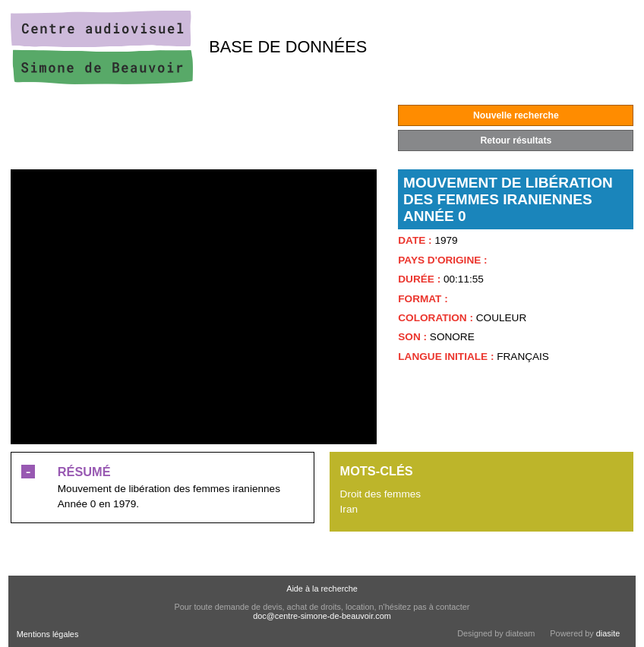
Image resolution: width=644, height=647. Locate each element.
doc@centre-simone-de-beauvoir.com (322, 616)
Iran (349, 509)
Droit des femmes (381, 494)
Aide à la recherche (322, 589)
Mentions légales (48, 634)
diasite (608, 633)
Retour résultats (516, 140)
